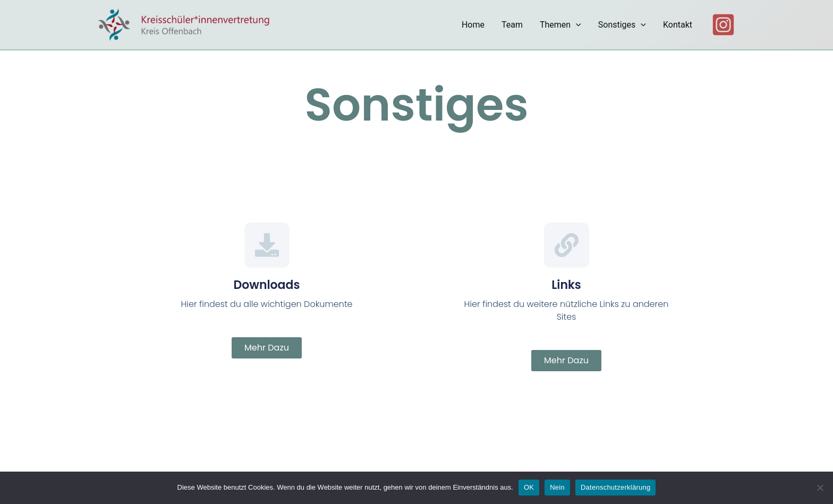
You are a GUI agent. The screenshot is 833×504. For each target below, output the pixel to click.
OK (529, 487)
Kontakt (678, 25)
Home (473, 25)
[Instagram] (723, 25)
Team (512, 25)
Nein (557, 487)
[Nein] (820, 488)
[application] (576, 25)
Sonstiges (622, 25)
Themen (560, 25)
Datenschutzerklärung (615, 487)
